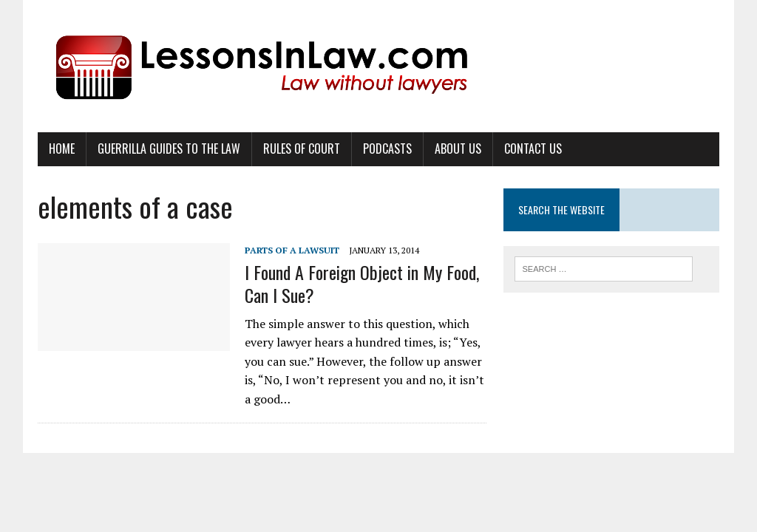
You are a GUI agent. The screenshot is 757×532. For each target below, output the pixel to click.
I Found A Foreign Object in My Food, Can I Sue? (362, 283)
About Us (458, 149)
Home (62, 149)
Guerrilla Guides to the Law (169, 149)
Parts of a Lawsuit (292, 250)
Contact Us (533, 149)
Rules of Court (302, 149)
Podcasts (387, 149)
